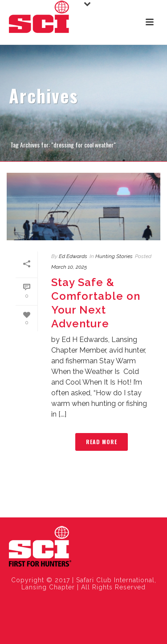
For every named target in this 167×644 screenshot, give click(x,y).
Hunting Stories (114, 256)
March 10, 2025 (69, 267)
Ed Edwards (73, 256)
